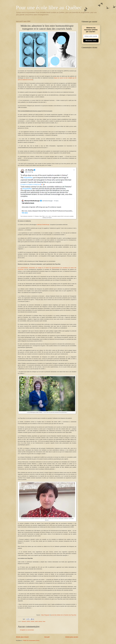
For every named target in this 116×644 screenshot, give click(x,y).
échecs (28, 621)
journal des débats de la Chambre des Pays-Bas (64, 615)
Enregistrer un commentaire (27, 630)
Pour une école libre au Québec (49, 8)
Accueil (47, 637)
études (33, 621)
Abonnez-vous (91, 41)
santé (36, 621)
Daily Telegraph (45, 615)
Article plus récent (22, 637)
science (40, 621)
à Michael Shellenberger (43, 225)
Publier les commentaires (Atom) (31, 640)
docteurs (24, 621)
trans (44, 621)
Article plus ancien (72, 637)
